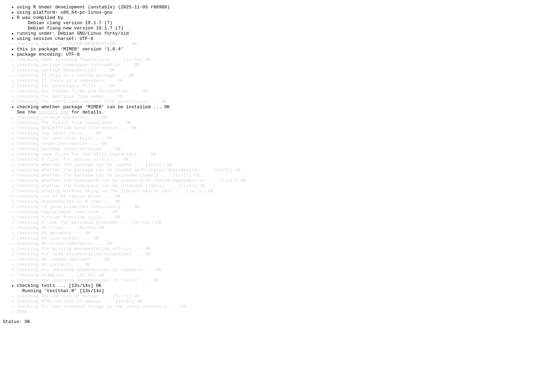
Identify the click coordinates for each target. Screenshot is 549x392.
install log (54, 134)
